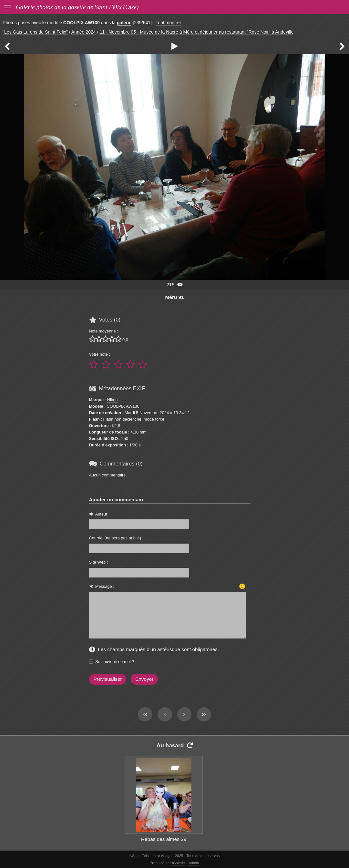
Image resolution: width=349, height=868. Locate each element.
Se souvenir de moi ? (115, 662)
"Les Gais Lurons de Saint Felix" (35, 32)
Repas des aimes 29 (164, 839)
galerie (124, 23)
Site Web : (99, 562)
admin (194, 863)
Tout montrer (168, 23)
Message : (105, 586)
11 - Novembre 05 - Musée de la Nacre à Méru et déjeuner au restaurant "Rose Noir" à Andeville (196, 32)
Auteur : (103, 514)
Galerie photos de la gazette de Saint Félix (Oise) (77, 7)
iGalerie (179, 863)
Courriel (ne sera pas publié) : (116, 538)
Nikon (113, 400)
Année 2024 (84, 32)
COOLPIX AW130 (123, 406)
